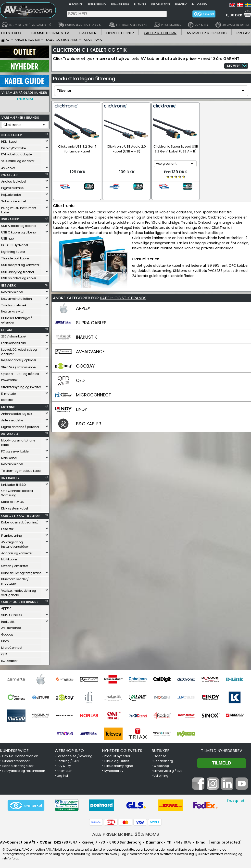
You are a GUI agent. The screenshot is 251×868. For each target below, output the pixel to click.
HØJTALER (88, 33)
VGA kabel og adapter (18, 161)
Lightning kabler (13, 252)
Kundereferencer (16, 761)
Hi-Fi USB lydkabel (15, 245)
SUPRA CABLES (91, 314)
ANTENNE (8, 407)
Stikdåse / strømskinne (18, 367)
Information (161, 4)
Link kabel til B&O (13, 485)
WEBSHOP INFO (69, 751)
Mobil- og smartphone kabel (18, 443)
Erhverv (181, 4)
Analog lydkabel (13, 181)
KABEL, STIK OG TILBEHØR (20, 516)
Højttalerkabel (11, 195)
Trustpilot (25, 99)
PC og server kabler (15, 451)
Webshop (161, 766)
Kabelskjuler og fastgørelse (21, 573)
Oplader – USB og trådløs (20, 374)
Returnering (97, 4)
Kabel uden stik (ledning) (20, 522)
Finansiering (120, 4)
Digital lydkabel (13, 188)
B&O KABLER (89, 415)
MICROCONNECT (94, 387)
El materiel (9, 394)
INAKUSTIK (87, 329)
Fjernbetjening (12, 536)
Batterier (7, 400)
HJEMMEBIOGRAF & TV (50, 33)
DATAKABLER (11, 434)
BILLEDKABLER (11, 135)
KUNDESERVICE (14, 751)
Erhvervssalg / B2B (168, 771)
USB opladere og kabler (19, 278)
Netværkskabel (12, 292)
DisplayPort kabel (14, 148)
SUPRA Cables (12, 615)
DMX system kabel (15, 508)
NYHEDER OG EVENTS (122, 751)
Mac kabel (9, 458)
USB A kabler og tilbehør (19, 226)
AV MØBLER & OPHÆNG (207, 33)
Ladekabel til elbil (14, 343)
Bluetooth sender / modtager (15, 581)
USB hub (7, 238)
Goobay (7, 634)
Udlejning (161, 776)
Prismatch (65, 771)
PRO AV (243, 33)
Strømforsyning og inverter (21, 387)
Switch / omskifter (15, 566)
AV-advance (11, 628)
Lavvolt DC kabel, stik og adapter (19, 352)
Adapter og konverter (17, 553)
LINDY (82, 401)
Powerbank (9, 380)
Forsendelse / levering (75, 756)
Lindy (5, 641)
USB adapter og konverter (20, 265)
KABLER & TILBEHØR (160, 33)
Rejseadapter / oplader (19, 360)
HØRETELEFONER (120, 33)
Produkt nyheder (117, 756)
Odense (160, 756)
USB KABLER (10, 219)
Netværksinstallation (17, 299)
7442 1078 (182, 842)
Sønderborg (163, 761)
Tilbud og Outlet (116, 761)
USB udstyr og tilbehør (18, 272)
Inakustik (8, 622)
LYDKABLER (9, 175)
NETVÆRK (8, 285)
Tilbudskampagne (119, 766)
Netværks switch (13, 311)
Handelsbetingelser (18, 766)
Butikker (140, 4)
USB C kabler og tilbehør (19, 232)
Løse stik (7, 529)
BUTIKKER (161, 751)
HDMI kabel (9, 142)
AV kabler (8, 168)
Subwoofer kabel (14, 201)
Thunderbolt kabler (15, 258)
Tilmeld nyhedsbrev (222, 751)
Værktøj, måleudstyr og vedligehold (19, 593)
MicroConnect (12, 648)
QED (4, 654)
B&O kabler (9, 661)
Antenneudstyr (12, 420)
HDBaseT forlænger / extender (17, 320)
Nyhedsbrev (114, 771)
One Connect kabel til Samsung (17, 493)
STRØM (6, 330)
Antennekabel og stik (17, 414)
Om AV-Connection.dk (20, 756)
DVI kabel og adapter (17, 154)
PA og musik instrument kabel (19, 210)
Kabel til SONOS (13, 502)
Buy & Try (64, 766)
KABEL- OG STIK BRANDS (20, 602)
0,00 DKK (234, 15)
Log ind (201, 4)
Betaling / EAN (68, 761)
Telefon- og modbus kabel (21, 471)
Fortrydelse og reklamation (24, 771)
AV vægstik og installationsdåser (15, 544)
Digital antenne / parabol (20, 427)
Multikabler (9, 559)
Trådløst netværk (14, 305)
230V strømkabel (14, 336)
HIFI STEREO (11, 33)
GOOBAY (85, 358)
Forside (77, 4)
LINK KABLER (10, 478)
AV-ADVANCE (90, 343)
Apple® (6, 608)
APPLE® (83, 300)
